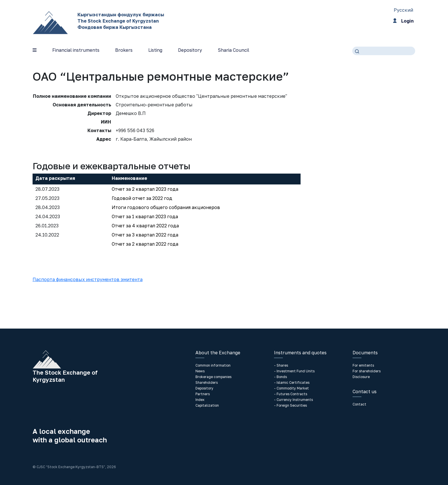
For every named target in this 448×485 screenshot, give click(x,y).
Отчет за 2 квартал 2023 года (145, 189)
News (200, 371)
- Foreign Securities (290, 405)
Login (403, 22)
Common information (213, 365)
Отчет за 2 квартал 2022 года (145, 244)
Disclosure (361, 377)
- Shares (281, 365)
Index (200, 400)
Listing (155, 50)
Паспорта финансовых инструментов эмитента (88, 279)
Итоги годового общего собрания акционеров (166, 207)
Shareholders (207, 382)
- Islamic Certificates (292, 382)
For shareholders (367, 371)
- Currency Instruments (293, 400)
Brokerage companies (213, 377)
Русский (403, 10)
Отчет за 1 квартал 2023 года (145, 216)
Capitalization (207, 405)
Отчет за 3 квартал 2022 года (145, 235)
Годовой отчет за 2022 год (142, 198)
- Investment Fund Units (294, 371)
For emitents (363, 365)
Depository (190, 50)
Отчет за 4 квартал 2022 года (145, 226)
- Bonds (280, 377)
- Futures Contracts (291, 394)
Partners (203, 394)
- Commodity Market (291, 388)
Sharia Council (233, 50)
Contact (359, 404)
